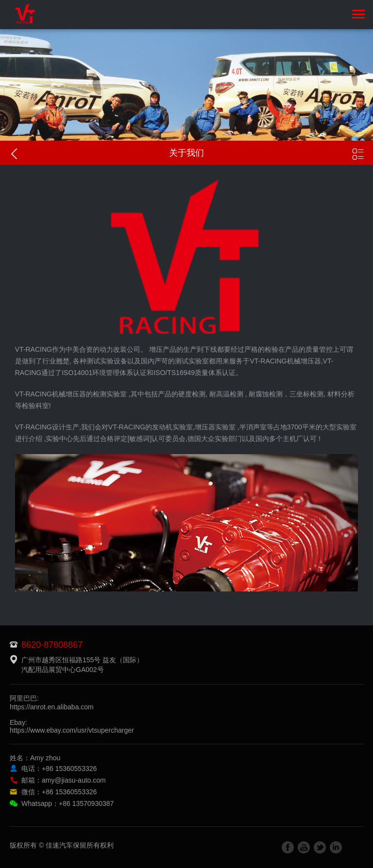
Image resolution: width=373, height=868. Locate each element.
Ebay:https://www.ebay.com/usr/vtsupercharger (72, 726)
